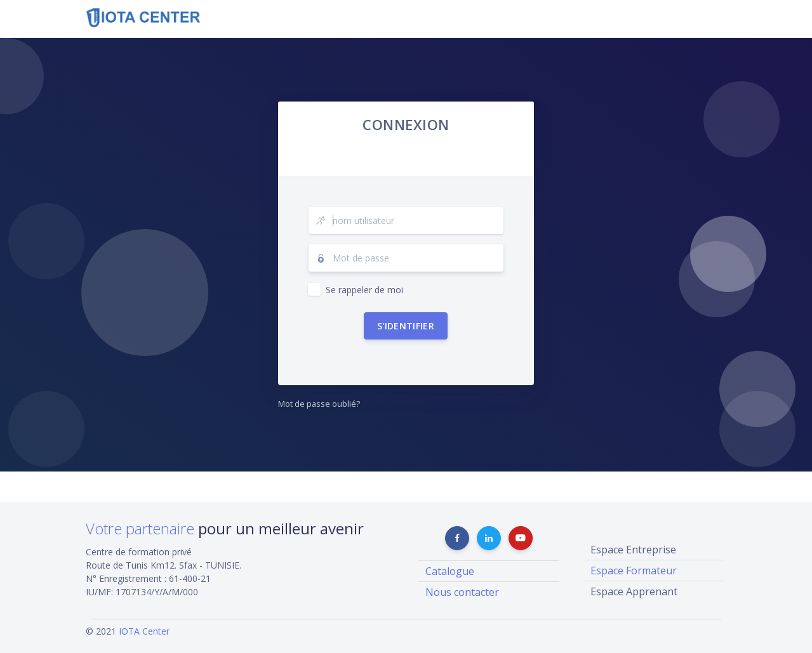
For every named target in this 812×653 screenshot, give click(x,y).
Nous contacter (462, 592)
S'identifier (406, 326)
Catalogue (450, 571)
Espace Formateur (634, 571)
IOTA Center (144, 631)
